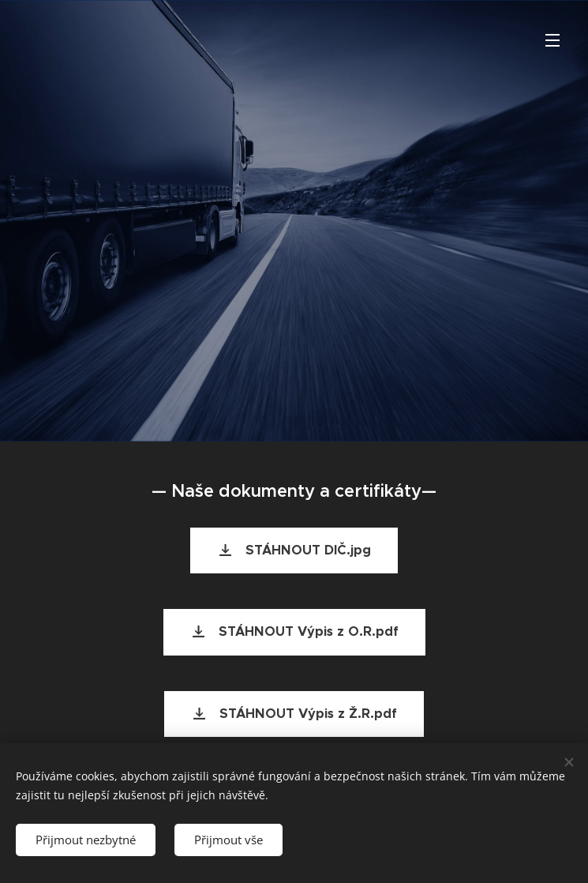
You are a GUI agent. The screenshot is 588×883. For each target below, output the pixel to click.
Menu (552, 40)
